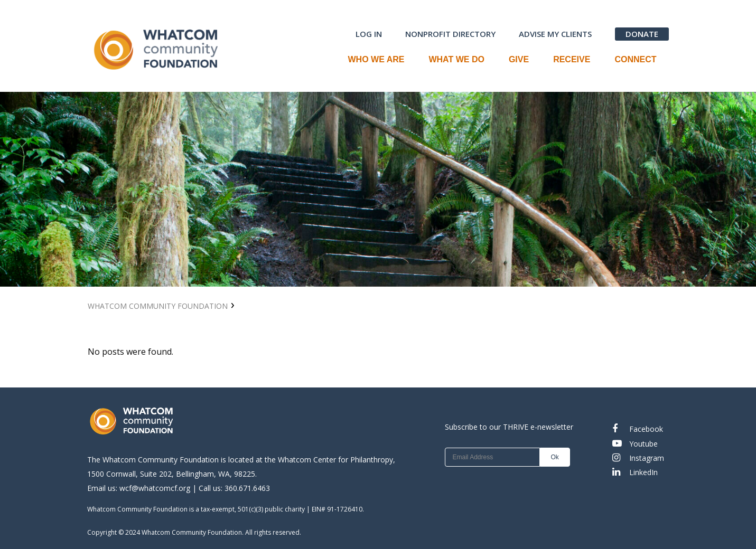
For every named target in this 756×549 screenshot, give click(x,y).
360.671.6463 (247, 488)
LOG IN (369, 34)
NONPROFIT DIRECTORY (450, 34)
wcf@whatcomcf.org (155, 488)
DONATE (642, 34)
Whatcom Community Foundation (158, 306)
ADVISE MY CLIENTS (555, 34)
